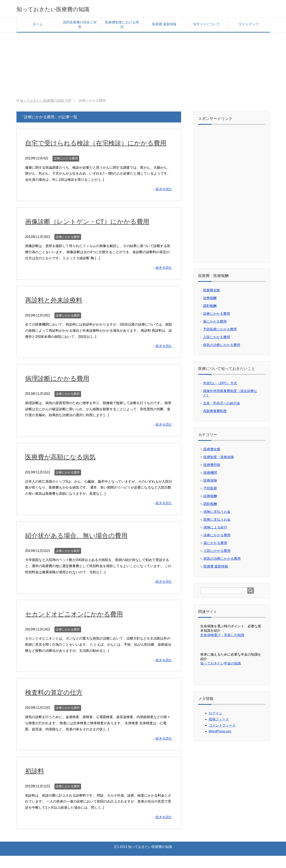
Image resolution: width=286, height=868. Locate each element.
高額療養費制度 (215, 412)
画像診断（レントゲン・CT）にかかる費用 (95, 234)
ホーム (38, 26)
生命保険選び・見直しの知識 (222, 636)
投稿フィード (219, 721)
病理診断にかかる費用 (61, 390)
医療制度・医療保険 (219, 458)
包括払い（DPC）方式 (220, 385)
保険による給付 (215, 529)
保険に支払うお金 (217, 513)
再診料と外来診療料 (58, 312)
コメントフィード (222, 727)
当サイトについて (206, 26)
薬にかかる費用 (215, 323)
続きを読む (164, 201)
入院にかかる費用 (217, 339)
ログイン (216, 715)
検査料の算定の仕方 (58, 704)
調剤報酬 (210, 307)
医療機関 (210, 474)
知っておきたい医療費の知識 (67, 9)
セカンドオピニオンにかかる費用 (80, 626)
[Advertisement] (143, 64)
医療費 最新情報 (164, 26)
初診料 (36, 783)
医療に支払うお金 (217, 521)
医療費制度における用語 (122, 26)
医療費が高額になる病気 (65, 469)
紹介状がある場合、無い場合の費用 (83, 547)
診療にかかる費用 (66, 171)
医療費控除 (212, 466)
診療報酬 (210, 300)
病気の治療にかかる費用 (222, 346)
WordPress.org (220, 733)
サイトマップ (249, 26)
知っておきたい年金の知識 (221, 665)
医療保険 (210, 482)
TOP (46, 102)
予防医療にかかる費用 (220, 331)
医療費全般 (211, 292)
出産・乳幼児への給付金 (222, 405)
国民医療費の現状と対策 (80, 26)
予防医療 (210, 490)
